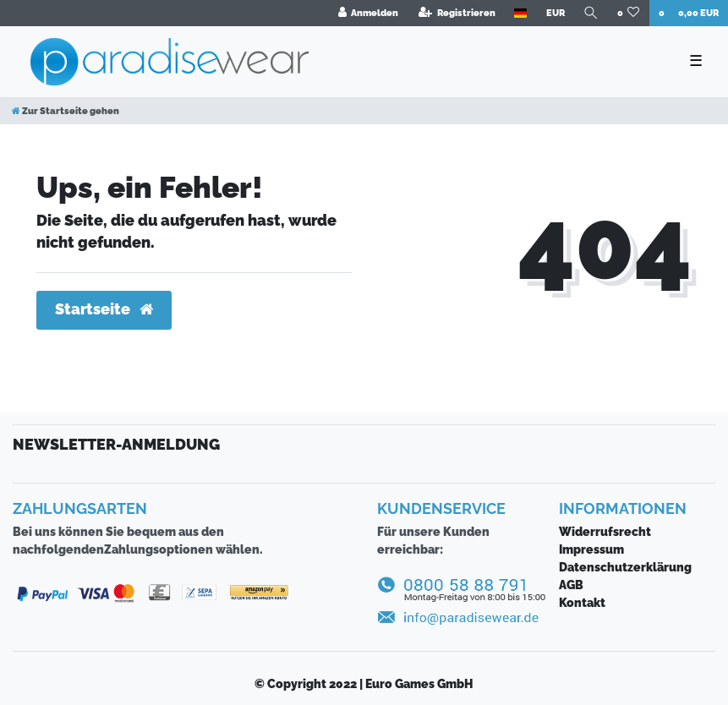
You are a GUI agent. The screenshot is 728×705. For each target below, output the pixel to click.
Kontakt (582, 603)
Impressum (591, 549)
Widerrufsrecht (605, 532)
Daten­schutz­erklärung (625, 567)
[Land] (520, 13)
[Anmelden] (368, 13)
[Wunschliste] (629, 13)
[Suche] (591, 13)
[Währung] (555, 13)
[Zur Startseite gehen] (66, 111)
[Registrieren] (457, 13)
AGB (571, 585)
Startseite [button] (104, 309)
